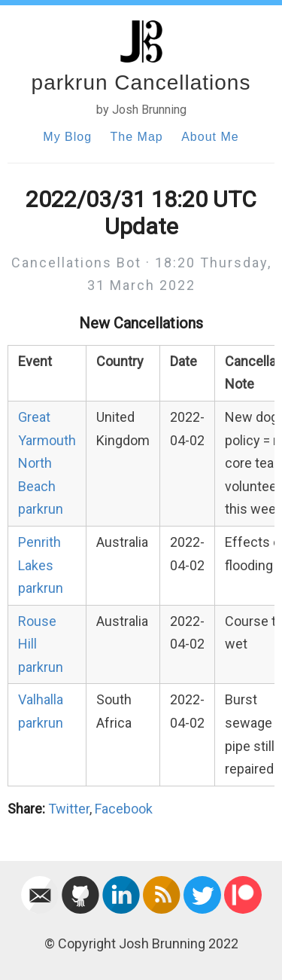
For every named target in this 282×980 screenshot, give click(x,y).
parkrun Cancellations (141, 82)
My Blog (67, 137)
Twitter (69, 809)
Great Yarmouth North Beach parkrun (47, 463)
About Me (210, 137)
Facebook (124, 809)
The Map (137, 137)
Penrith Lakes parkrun (41, 565)
